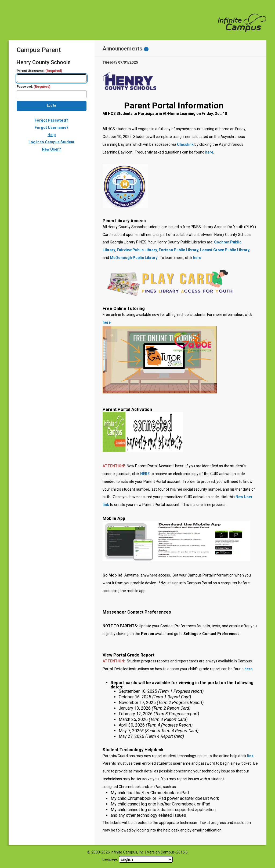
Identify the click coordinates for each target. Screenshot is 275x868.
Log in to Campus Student (51, 142)
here (209, 152)
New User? (51, 149)
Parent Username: (39, 71)
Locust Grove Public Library (225, 250)
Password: (33, 87)
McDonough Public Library (134, 258)
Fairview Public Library (137, 250)
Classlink (185, 144)
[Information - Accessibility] (146, 49)
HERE (145, 474)
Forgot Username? (52, 127)
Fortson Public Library (179, 250)
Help (52, 135)
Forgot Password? (51, 120)
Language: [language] (110, 859)
